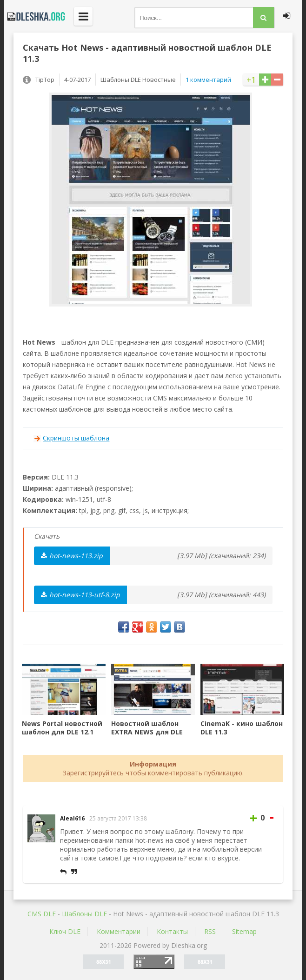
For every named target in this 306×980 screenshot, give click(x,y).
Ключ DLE (65, 931)
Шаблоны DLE (84, 914)
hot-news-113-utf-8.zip (80, 595)
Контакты (172, 931)
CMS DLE (42, 914)
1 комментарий (208, 80)
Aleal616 (72, 818)
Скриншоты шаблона (76, 438)
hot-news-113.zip (72, 556)
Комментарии (119, 931)
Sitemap (244, 931)
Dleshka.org (34, 16)
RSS (210, 931)
